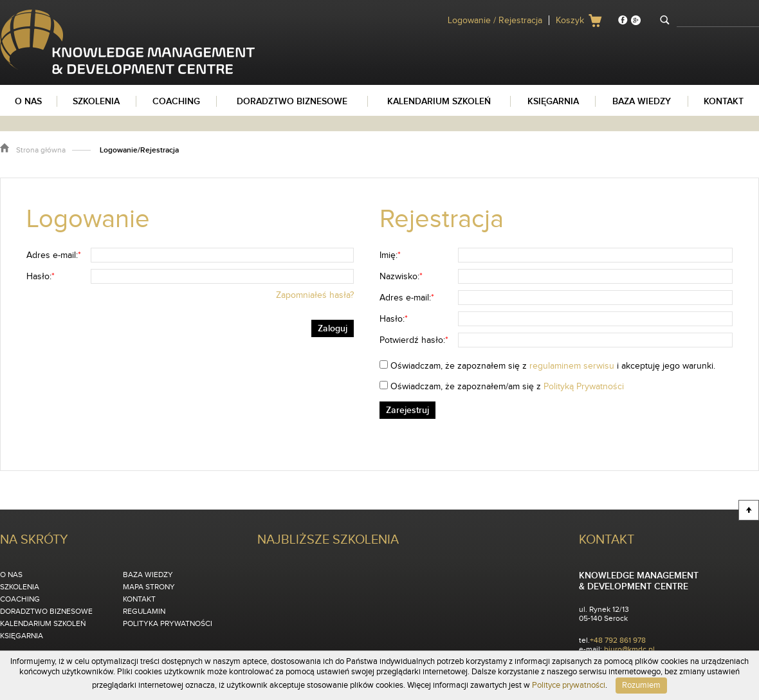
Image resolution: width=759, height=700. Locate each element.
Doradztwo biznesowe (46, 611)
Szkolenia (20, 587)
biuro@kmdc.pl (629, 649)
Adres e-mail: (54, 255)
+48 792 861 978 (618, 640)
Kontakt (139, 599)
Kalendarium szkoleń (43, 623)
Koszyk (570, 21)
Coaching (20, 599)
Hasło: (41, 277)
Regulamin (144, 611)
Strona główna (41, 150)
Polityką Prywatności (584, 387)
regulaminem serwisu (572, 366)
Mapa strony (149, 587)
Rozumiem (641, 685)
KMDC (12, 15)
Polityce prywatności (569, 685)
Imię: (390, 255)
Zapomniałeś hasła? (315, 295)
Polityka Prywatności (168, 623)
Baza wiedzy (148, 575)
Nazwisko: (401, 277)
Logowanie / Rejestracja (495, 21)
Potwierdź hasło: (414, 340)
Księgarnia (22, 636)
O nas (11, 575)
